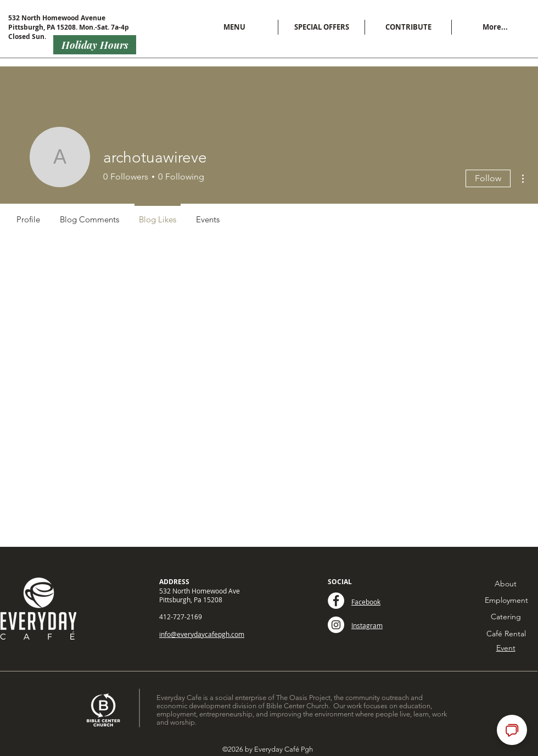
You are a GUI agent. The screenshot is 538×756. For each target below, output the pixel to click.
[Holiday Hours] (95, 45)
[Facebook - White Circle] (336, 601)
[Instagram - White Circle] (336, 625)
